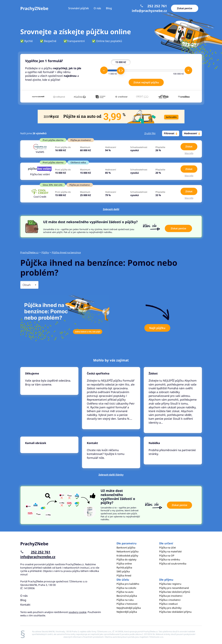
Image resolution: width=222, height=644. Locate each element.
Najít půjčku (157, 328)
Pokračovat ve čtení (49, 381)
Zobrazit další (111, 209)
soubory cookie (78, 612)
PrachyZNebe (34, 8)
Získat (189, 146)
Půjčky (45, 252)
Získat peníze (185, 8)
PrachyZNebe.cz (29, 252)
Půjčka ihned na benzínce (66, 252)
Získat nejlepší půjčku (146, 82)
